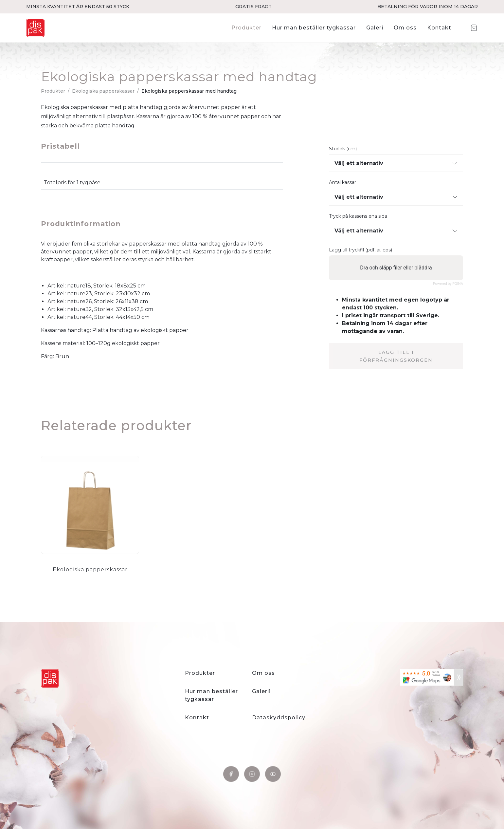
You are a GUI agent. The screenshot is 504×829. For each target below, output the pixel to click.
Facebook (231, 774)
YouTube (273, 774)
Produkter (246, 28)
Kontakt (439, 28)
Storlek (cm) (343, 149)
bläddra (423, 268)
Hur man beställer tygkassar (314, 28)
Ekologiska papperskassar (103, 91)
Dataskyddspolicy (279, 718)
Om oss (405, 28)
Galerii (261, 691)
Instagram (252, 774)
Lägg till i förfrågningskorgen (396, 356)
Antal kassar (342, 183)
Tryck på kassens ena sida (358, 216)
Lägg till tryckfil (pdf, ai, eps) (360, 250)
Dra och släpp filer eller (396, 268)
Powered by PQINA (448, 284)
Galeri (375, 28)
